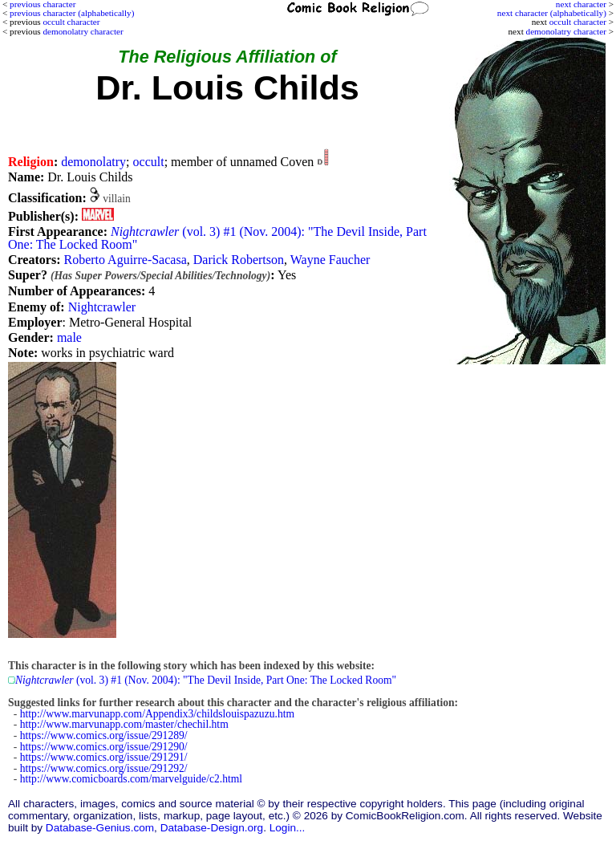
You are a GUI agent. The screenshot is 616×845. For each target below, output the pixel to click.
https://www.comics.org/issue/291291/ (104, 757)
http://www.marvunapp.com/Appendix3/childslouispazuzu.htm (157, 714)
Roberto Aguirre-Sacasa (125, 260)
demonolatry (93, 162)
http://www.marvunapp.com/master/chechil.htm (124, 724)
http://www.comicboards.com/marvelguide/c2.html (131, 779)
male (69, 337)
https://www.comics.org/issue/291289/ (104, 735)
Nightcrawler (102, 307)
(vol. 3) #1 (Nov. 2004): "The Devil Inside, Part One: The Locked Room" (217, 238)
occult (149, 162)
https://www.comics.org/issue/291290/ (104, 747)
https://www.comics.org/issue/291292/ (104, 768)
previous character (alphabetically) (72, 13)
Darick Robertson (239, 260)
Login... (288, 828)
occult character (578, 22)
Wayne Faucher (330, 260)
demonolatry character (566, 31)
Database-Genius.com (100, 828)
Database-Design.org (212, 828)
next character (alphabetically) (552, 13)
